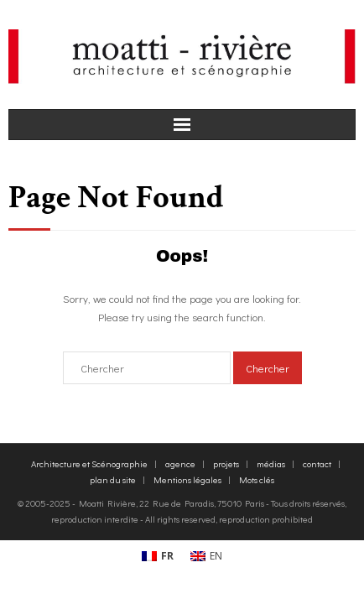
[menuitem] (158, 557)
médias (271, 463)
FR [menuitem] (167, 556)
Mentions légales (187, 479)
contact (317, 463)
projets (226, 463)
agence (180, 463)
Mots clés (257, 479)
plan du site (113, 479)
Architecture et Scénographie (89, 463)
